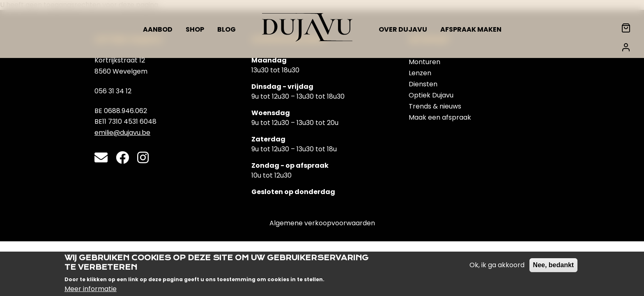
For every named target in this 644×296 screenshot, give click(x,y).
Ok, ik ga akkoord (497, 269)
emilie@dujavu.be (122, 133)
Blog (227, 29)
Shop (195, 29)
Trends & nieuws (435, 106)
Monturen (424, 62)
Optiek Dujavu (431, 95)
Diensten (423, 84)
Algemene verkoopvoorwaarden (322, 223)
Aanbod (158, 29)
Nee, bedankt (554, 269)
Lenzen (420, 73)
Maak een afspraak (440, 117)
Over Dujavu (403, 29)
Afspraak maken (471, 29)
